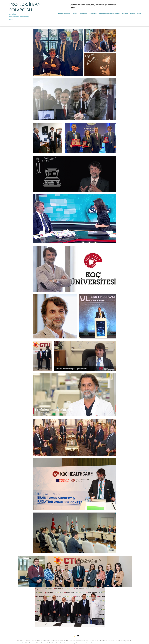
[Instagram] (74, 636)
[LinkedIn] (78, 636)
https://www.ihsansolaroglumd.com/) (47, 641)
